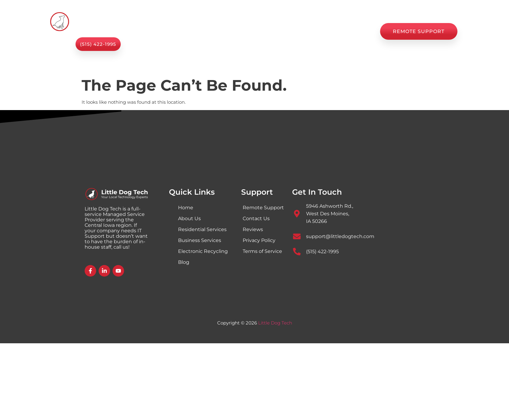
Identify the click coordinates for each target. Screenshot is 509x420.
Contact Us (356, 32)
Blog (291, 32)
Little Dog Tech (275, 323)
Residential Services (202, 229)
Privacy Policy (259, 240)
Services (199, 31)
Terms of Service (262, 251)
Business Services (200, 240)
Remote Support (263, 208)
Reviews (319, 32)
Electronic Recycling (203, 251)
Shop (267, 32)
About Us (237, 32)
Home (165, 32)
